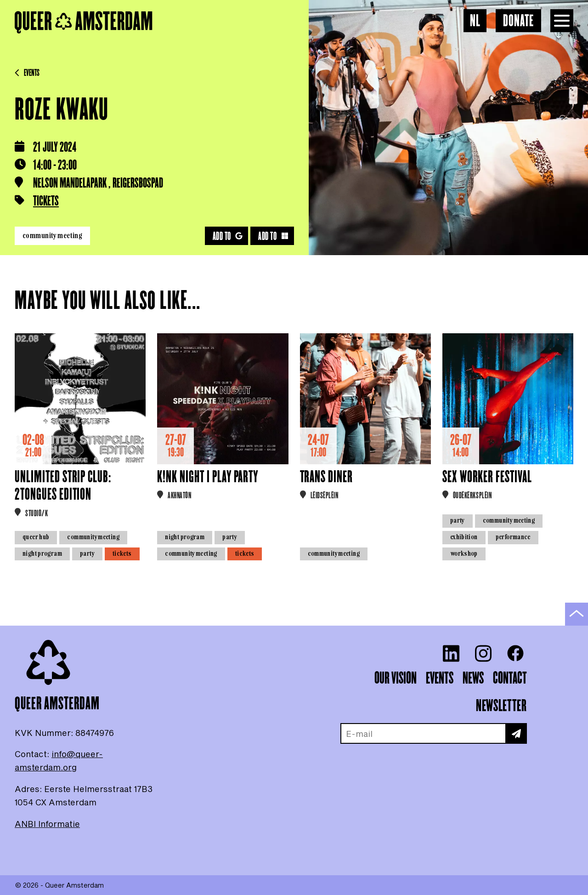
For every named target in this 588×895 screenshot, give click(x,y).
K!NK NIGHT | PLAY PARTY (208, 477)
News (473, 678)
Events (27, 73)
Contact (510, 678)
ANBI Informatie (47, 824)
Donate (518, 21)
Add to (228, 237)
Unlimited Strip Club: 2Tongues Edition (63, 486)
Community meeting (52, 235)
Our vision (396, 678)
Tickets (46, 202)
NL (475, 21)
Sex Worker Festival (487, 477)
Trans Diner (327, 477)
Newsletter (501, 706)
